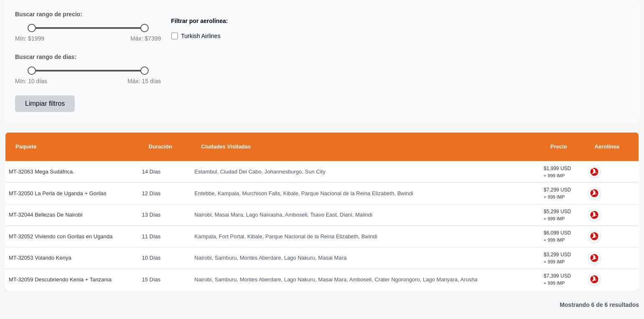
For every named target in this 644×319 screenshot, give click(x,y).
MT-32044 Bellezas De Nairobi (46, 215)
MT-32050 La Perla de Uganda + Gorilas (58, 193)
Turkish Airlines (196, 36)
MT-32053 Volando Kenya (40, 258)
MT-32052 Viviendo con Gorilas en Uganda (61, 236)
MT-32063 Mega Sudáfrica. (42, 172)
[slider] (32, 28)
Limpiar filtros (45, 103)
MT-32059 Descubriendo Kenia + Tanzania (60, 279)
